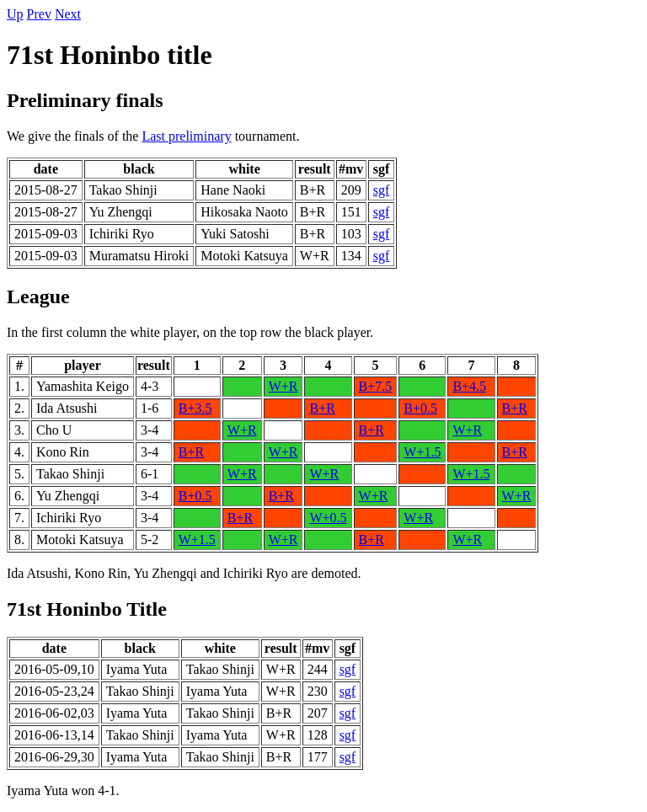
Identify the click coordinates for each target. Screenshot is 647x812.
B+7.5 (376, 386)
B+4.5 (469, 386)
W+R (283, 386)
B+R (322, 408)
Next (68, 14)
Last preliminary (186, 136)
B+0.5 (420, 408)
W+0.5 (328, 518)
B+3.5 (195, 408)
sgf (382, 190)
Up (15, 14)
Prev (39, 14)
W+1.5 (422, 452)
